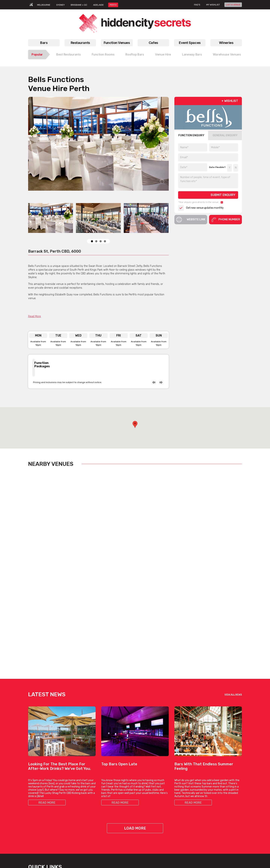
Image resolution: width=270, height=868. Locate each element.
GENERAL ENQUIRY (225, 135)
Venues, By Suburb (76, 840)
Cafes (153, 43)
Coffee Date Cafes (149, 800)
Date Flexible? (217, 167)
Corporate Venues (76, 822)
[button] (135, 424)
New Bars (107, 809)
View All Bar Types (112, 827)
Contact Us (218, 795)
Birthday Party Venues (78, 809)
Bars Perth (111, 774)
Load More (135, 719)
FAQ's (197, 5)
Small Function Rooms (78, 813)
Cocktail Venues (74, 827)
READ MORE (47, 693)
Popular (37, 54)
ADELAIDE (98, 5)
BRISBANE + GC (79, 5)
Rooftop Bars (135, 54)
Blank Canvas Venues (187, 795)
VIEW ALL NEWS (233, 585)
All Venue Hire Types (77, 836)
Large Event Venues (186, 804)
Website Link (191, 220)
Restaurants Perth (39, 791)
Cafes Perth (149, 774)
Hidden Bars (109, 800)
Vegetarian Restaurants (42, 795)
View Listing (42, 556)
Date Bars (107, 804)
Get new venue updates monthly (201, 208)
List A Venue (218, 800)
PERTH (113, 5)
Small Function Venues (79, 818)
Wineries (226, 43)
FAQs (214, 804)
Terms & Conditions (223, 816)
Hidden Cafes (146, 804)
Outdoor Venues (184, 809)
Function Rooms (103, 54)
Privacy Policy (219, 820)
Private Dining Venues (187, 813)
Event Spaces (190, 43)
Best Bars (107, 818)
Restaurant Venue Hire (188, 818)
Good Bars (108, 813)
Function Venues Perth (77, 776)
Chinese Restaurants (41, 804)
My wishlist (213, 5)
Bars (44, 43)
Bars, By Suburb (111, 831)
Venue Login (218, 809)
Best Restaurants (69, 54)
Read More (34, 316)
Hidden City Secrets (223, 776)
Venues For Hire (74, 804)
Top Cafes (144, 791)
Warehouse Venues (227, 54)
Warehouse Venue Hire (188, 822)
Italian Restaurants (40, 800)
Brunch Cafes (146, 795)
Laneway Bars (192, 54)
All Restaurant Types (40, 818)
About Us (216, 791)
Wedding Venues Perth (78, 831)
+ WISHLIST (230, 101)
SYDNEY (60, 5)
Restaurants (80, 43)
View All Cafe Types (150, 813)
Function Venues (117, 43)
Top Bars (106, 822)
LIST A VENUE (233, 5)
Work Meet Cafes (148, 809)
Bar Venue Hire (183, 791)
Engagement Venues (187, 800)
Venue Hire (163, 54)
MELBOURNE (44, 5)
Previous (154, 382)
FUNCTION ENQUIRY (191, 135)
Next (163, 148)
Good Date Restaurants (42, 809)
